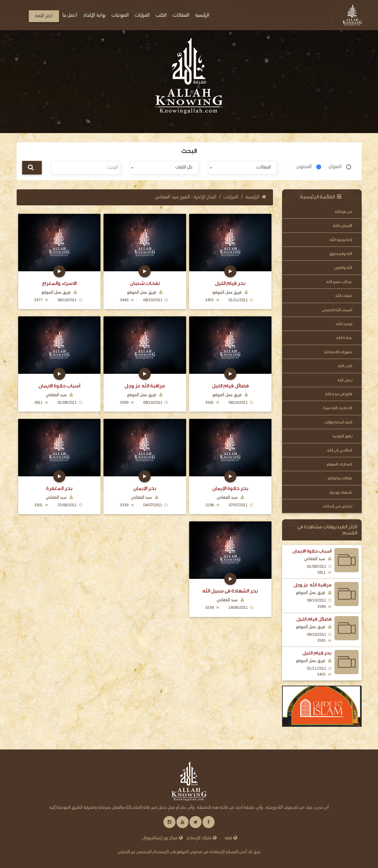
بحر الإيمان (145, 488)
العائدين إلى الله (340, 450)
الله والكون (343, 268)
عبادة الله (344, 338)
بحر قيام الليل (317, 653)
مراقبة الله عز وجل (312, 585)
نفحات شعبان (145, 283)
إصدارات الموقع (339, 464)
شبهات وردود (341, 492)
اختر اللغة (44, 16)
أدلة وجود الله (341, 240)
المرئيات (231, 197)
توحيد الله (344, 324)
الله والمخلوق (341, 254)
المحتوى (304, 167)
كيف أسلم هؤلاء (338, 422)
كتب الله (345, 366)
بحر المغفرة (59, 488)
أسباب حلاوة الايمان (312, 551)
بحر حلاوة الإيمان (230, 488)
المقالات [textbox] (264, 167)
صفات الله (344, 296)
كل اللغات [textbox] (184, 167)
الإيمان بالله (343, 225)
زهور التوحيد (342, 436)
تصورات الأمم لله (338, 352)
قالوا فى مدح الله (339, 394)
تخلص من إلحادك (337, 506)
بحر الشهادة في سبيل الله (230, 591)
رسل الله (345, 380)
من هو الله (343, 212)
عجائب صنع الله (339, 282)
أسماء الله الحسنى (337, 310)
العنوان (335, 167)
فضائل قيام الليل (314, 619)
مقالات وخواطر (340, 478)
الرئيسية (256, 197)
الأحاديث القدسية (338, 408)
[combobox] (243, 168)
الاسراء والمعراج (59, 283)
